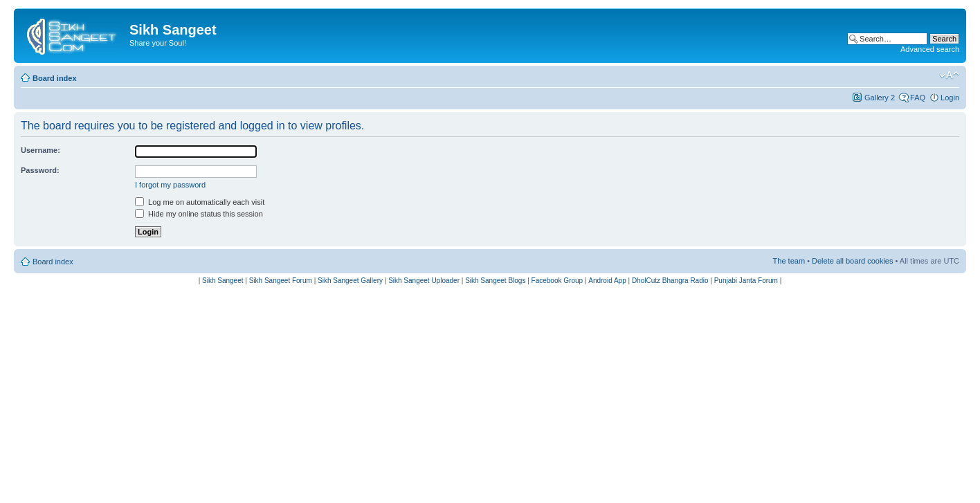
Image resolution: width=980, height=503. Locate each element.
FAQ (918, 98)
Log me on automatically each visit (200, 202)
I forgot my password (170, 185)
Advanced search (930, 49)
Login (950, 98)
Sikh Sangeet (223, 281)
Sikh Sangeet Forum (281, 281)
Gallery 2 (880, 98)
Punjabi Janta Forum (746, 281)
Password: (40, 170)
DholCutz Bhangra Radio (670, 281)
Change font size (949, 75)
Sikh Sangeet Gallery (350, 281)
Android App (607, 281)
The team (789, 261)
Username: (40, 150)
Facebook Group (557, 281)
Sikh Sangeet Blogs (495, 281)
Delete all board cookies (852, 261)
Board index (55, 78)
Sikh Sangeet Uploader (424, 281)
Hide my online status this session (199, 214)
